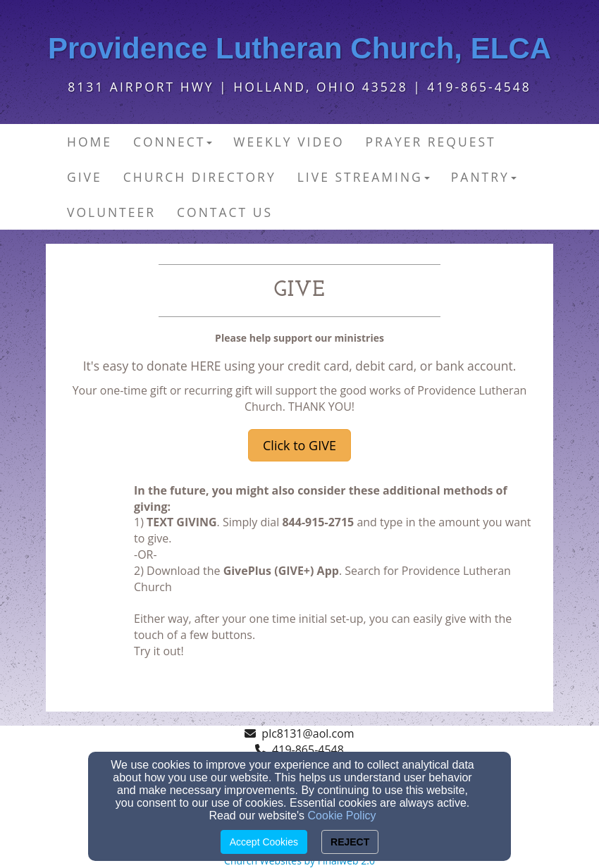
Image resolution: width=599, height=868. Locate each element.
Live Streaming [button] (364, 177)
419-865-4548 (308, 750)
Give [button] (85, 177)
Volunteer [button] (111, 212)
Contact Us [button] (225, 212)
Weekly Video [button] (289, 142)
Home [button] (89, 142)
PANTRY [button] (484, 177)
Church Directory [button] (200, 177)
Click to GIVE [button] (299, 445)
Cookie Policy (342, 816)
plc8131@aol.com (308, 733)
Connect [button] (173, 142)
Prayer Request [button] (431, 142)
